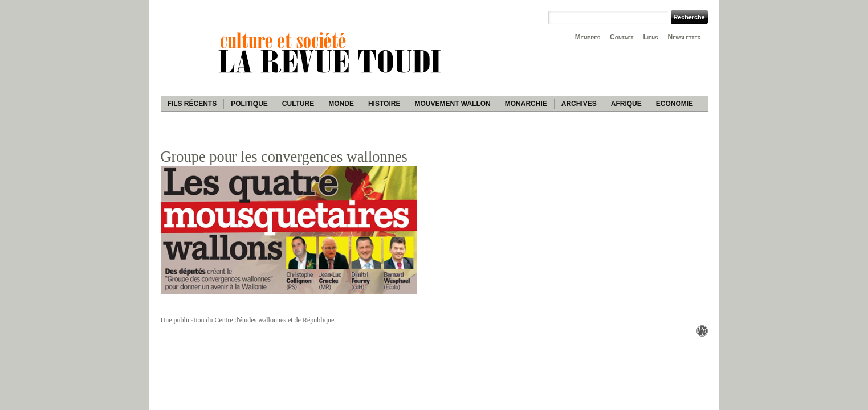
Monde (341, 104)
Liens (650, 37)
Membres (588, 37)
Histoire (384, 104)
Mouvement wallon (452, 104)
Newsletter (684, 37)
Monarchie (526, 104)
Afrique (626, 104)
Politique (249, 104)
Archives (579, 104)
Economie (675, 104)
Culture (298, 104)
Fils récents (192, 104)
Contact (622, 37)
